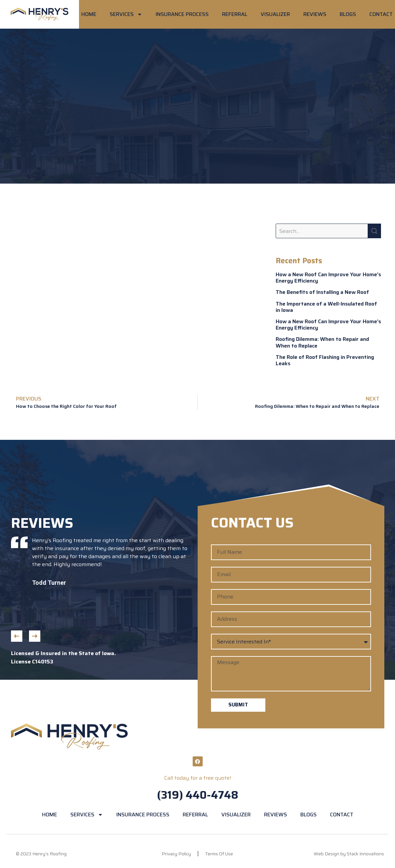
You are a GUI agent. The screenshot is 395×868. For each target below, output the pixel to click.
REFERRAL (235, 14)
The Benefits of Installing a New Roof (322, 292)
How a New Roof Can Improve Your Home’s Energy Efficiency (328, 278)
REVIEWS (315, 14)
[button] (17, 636)
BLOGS (348, 14)
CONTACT (381, 14)
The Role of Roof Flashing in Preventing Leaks (325, 360)
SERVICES (126, 14)
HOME (89, 14)
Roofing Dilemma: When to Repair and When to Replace (322, 342)
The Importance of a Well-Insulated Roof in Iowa (326, 307)
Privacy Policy (176, 854)
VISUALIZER (275, 14)
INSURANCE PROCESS (182, 14)
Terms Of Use (219, 854)
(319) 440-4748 (198, 795)
